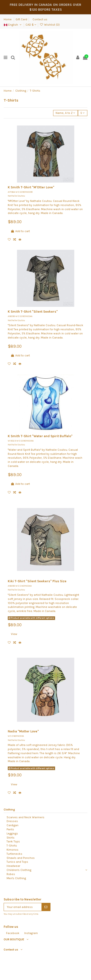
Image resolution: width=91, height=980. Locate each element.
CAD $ (31, 25)
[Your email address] (23, 907)
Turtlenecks (14, 854)
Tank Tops (13, 841)
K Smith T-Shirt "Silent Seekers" (33, 312)
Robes (11, 874)
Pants (10, 829)
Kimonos (12, 850)
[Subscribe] (46, 907)
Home (8, 19)
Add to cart (20, 231)
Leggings (12, 833)
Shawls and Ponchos (21, 858)
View (14, 634)
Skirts (11, 838)
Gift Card (21, 19)
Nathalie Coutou (16, 196)
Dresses (12, 821)
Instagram (31, 933)
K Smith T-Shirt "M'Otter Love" (31, 187)
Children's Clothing (19, 870)
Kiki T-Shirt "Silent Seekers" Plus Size (37, 581)
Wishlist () (50, 25)
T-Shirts (12, 846)
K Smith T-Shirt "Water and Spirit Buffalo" (40, 436)
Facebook (13, 933)
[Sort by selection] (66, 113)
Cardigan (12, 825)
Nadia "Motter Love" (23, 731)
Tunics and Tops (17, 862)
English (13, 25)
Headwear (13, 866)
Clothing (9, 810)
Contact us (40, 19)
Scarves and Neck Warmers (25, 817)
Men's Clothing (16, 878)
